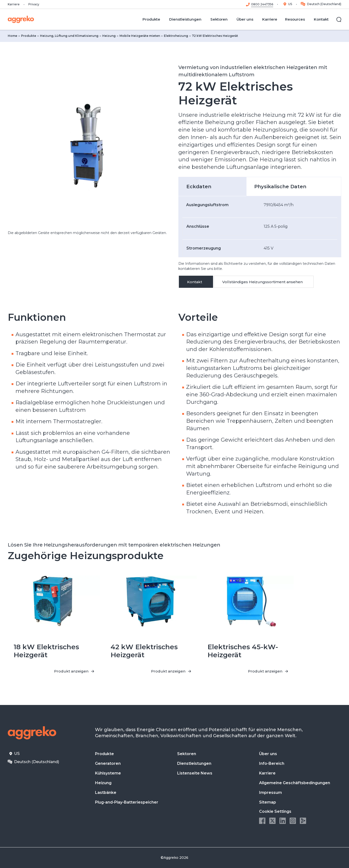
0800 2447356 (262, 4)
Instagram (293, 821)
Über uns (268, 754)
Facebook (262, 821)
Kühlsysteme (108, 773)
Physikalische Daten (280, 187)
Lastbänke (106, 793)
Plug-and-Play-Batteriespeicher (127, 802)
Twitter (272, 821)
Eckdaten (199, 187)
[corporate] (21, 19)
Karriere (14, 4)
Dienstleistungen (194, 763)
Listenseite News (195, 773)
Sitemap (268, 802)
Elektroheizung (176, 36)
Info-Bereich (272, 763)
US (290, 4)
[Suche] (339, 19)
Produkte (29, 36)
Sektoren (187, 754)
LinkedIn (283, 821)
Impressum (270, 793)
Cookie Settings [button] (275, 811)
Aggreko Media (303, 821)
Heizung (109, 36)
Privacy (34, 4)
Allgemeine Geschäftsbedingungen (295, 783)
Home (12, 36)
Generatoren (108, 763)
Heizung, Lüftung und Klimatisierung (69, 36)
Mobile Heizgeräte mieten (140, 36)
